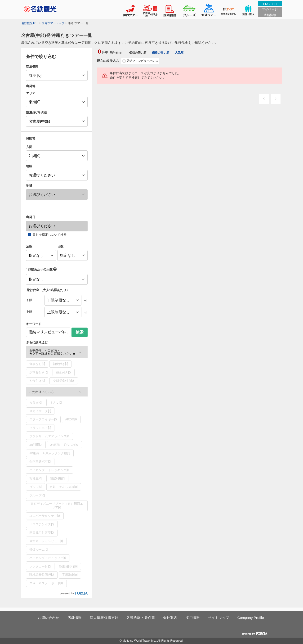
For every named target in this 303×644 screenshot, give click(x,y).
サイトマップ (219, 618)
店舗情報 (270, 15)
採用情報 (192, 618)
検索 (80, 332)
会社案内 (170, 618)
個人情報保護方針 (104, 618)
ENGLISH (270, 4)
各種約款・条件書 (141, 618)
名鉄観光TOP (30, 23)
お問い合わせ (49, 618)
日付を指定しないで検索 (50, 235)
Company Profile (251, 618)
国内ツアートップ (53, 23)
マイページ (270, 9)
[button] (57, 352)
